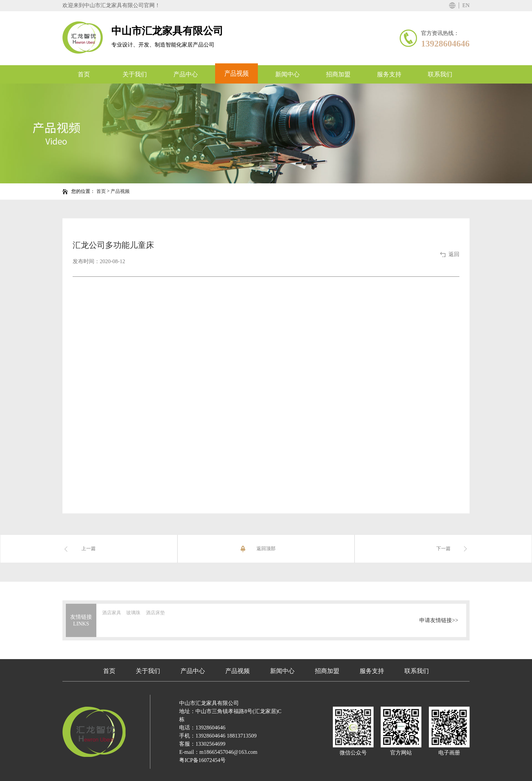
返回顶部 (257, 549)
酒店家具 (112, 613)
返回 (454, 254)
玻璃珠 (133, 613)
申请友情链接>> (439, 620)
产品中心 (193, 671)
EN (466, 5)
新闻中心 (282, 671)
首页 (101, 191)
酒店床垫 (155, 613)
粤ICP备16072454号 (202, 760)
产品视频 (120, 191)
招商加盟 (327, 671)
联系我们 (417, 671)
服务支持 (372, 671)
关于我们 (148, 671)
